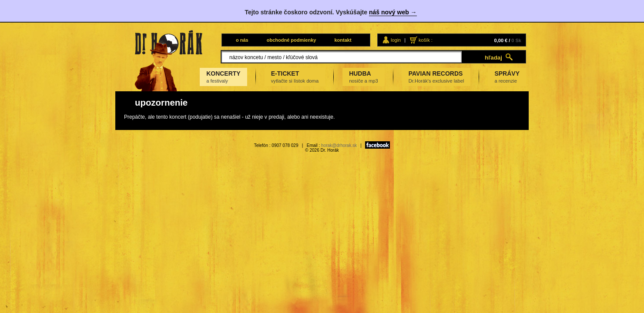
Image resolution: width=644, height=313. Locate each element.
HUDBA (364, 77)
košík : (426, 40)
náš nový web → (393, 12)
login (396, 40)
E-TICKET (295, 77)
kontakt (343, 40)
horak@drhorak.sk (339, 145)
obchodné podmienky (292, 40)
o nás (242, 40)
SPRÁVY (507, 77)
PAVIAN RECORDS (436, 77)
